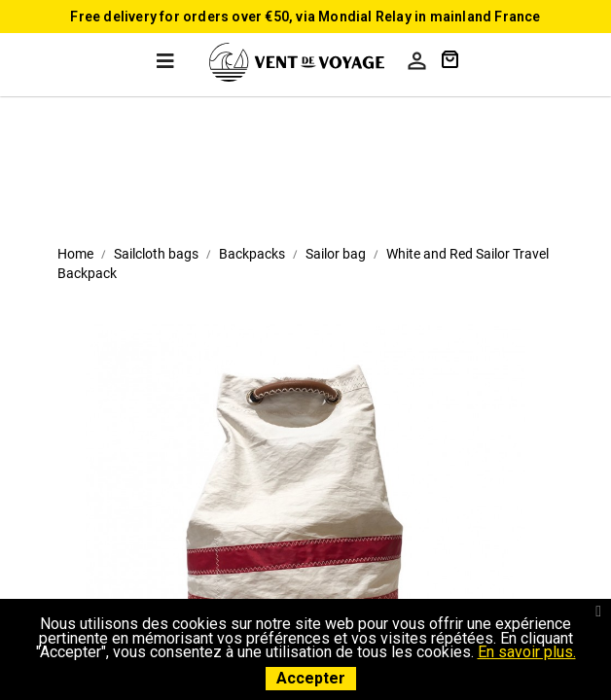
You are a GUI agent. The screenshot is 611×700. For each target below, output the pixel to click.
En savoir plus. (527, 652)
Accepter (311, 678)
